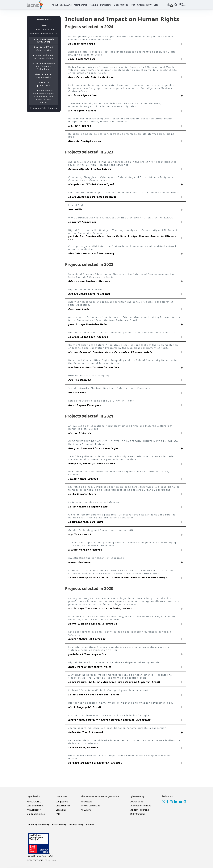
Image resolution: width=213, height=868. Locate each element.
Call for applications (44, 29)
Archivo (90, 824)
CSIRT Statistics (138, 814)
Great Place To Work (41, 856)
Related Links (44, 20)
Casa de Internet (35, 806)
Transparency (76, 824)
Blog (156, 5)
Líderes (44, 25)
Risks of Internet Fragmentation (44, 76)
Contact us (61, 810)
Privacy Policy (59, 824)
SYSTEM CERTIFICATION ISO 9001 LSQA (41, 860)
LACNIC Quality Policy (38, 824)
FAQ (58, 814)
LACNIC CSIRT (137, 802)
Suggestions (62, 802)
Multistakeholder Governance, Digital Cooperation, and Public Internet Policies (44, 96)
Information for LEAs (140, 806)
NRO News (86, 802)
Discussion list (63, 806)
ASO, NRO (86, 810)
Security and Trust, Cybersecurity (44, 49)
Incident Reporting (139, 810)
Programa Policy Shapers (44, 108)
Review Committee (91, 806)
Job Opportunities (36, 814)
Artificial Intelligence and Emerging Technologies (44, 66)
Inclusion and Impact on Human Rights (44, 57)
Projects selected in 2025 (44, 34)
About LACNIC (34, 802)
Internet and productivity (44, 84)
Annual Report (34, 810)
